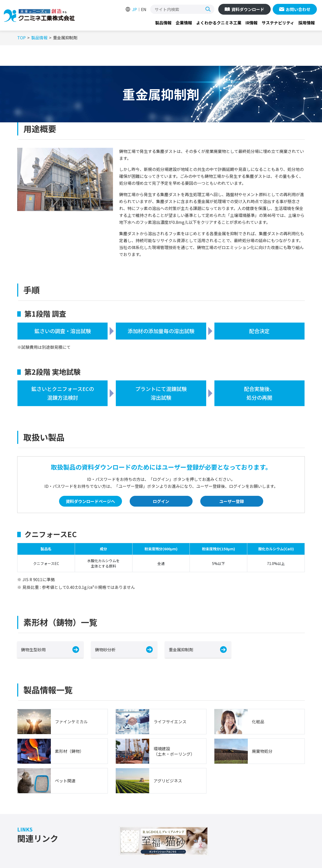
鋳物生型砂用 (33, 650)
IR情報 (252, 23)
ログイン (161, 501)
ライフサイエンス (170, 722)
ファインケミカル (71, 722)
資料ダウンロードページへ (90, 501)
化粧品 (258, 722)
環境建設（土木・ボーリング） (174, 751)
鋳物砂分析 (105, 650)
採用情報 (307, 23)
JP (134, 9)
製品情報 (163, 23)
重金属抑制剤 (181, 650)
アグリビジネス (168, 781)
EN (144, 9)
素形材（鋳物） (69, 751)
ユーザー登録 (232, 501)
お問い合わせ (298, 9)
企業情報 (184, 23)
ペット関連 (65, 781)
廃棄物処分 (262, 751)
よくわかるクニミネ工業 (219, 23)
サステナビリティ (278, 23)
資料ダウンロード (248, 9)
